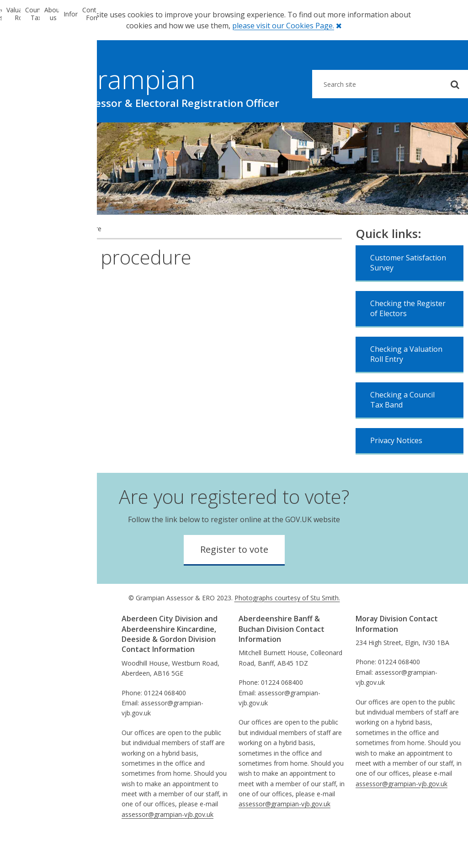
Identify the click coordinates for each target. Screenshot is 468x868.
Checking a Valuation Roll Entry (406, 382)
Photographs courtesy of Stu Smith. (287, 626)
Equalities (27, 671)
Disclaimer (28, 701)
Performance (32, 661)
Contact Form (429, 136)
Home (18, 257)
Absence (25, 732)
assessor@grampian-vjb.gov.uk (168, 843)
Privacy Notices (396, 469)
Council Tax (195, 136)
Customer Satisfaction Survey (408, 291)
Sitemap (25, 722)
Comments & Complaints (50, 681)
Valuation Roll (117, 136)
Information (351, 136)
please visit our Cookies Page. (283, 26)
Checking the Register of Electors (408, 337)
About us (273, 136)
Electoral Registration (39, 136)
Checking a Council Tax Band (402, 428)
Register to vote (234, 578)
